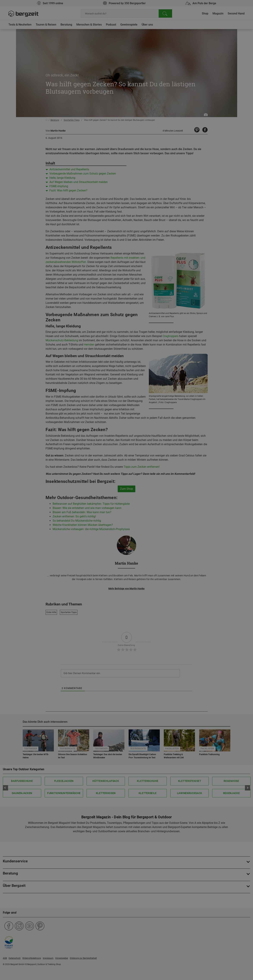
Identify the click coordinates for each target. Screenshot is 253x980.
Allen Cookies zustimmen (162, 186)
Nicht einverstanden (91, 186)
